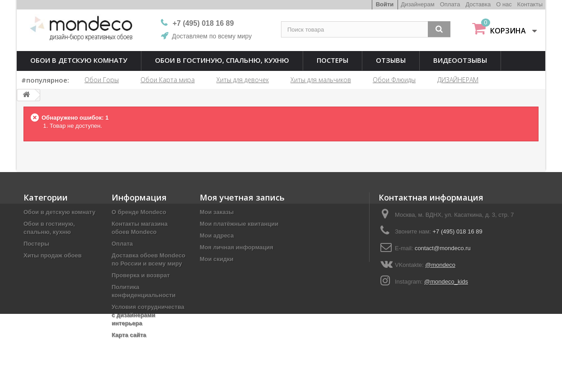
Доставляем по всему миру (212, 36)
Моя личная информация (237, 247)
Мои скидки (217, 259)
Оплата (450, 4)
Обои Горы (102, 80)
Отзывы (391, 60)
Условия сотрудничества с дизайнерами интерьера (148, 315)
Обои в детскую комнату (79, 60)
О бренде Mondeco (139, 212)
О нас (504, 4)
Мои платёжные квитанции (239, 224)
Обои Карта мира (168, 80)
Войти (385, 4)
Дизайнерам (417, 4)
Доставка (478, 4)
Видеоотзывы (460, 60)
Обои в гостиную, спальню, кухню (222, 60)
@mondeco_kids (446, 282)
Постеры (333, 60)
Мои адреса (217, 236)
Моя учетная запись (242, 197)
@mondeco (440, 265)
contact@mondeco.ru (443, 248)
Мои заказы (217, 212)
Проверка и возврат (141, 275)
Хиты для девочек (243, 80)
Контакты (530, 4)
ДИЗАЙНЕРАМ (458, 80)
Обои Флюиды (394, 80)
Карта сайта (129, 335)
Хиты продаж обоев (53, 255)
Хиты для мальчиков (321, 80)
